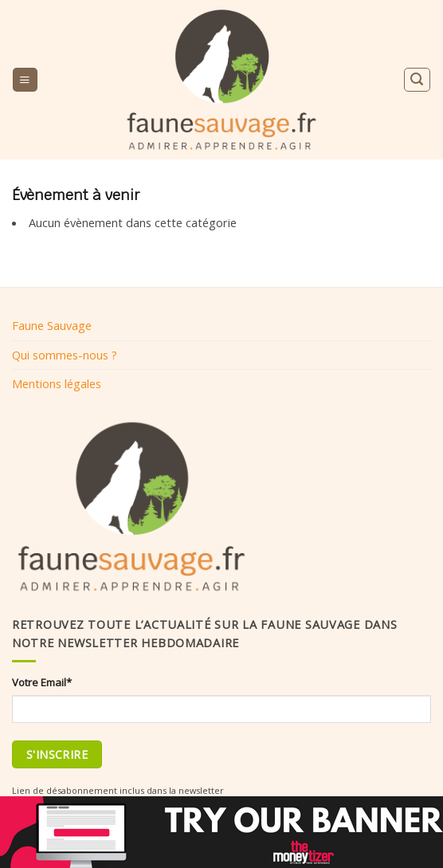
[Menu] (25, 80)
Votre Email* (42, 682)
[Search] (417, 79)
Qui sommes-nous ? (65, 355)
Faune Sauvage (52, 325)
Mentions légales (57, 383)
